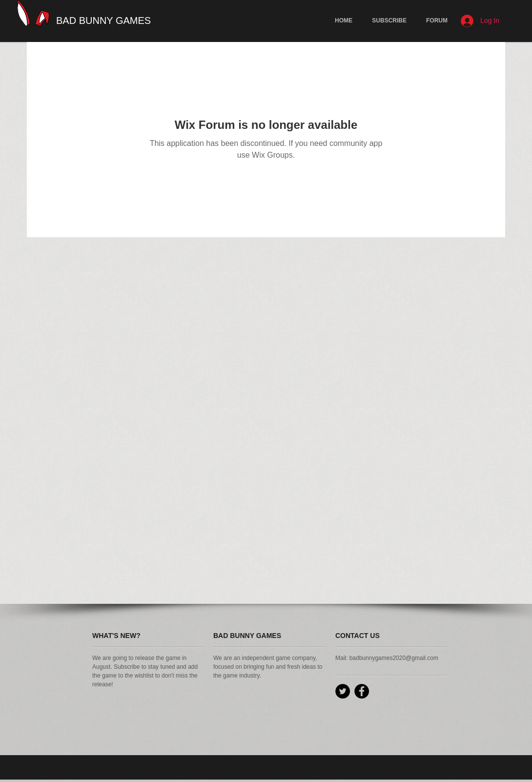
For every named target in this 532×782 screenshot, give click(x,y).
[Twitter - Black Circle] (343, 691)
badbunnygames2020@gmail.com (394, 658)
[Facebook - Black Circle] (362, 691)
